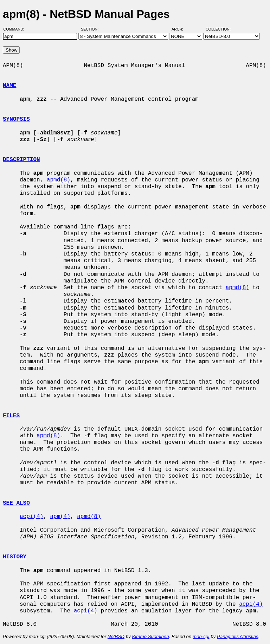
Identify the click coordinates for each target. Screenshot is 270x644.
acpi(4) (31, 517)
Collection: (218, 29)
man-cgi (201, 636)
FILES (11, 416)
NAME (9, 86)
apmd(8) (59, 180)
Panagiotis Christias (238, 636)
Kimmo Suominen (150, 636)
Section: (91, 29)
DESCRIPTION (21, 160)
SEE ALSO (16, 503)
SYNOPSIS (16, 119)
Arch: (181, 29)
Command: (16, 29)
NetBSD (116, 636)
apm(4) (60, 517)
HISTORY (15, 557)
